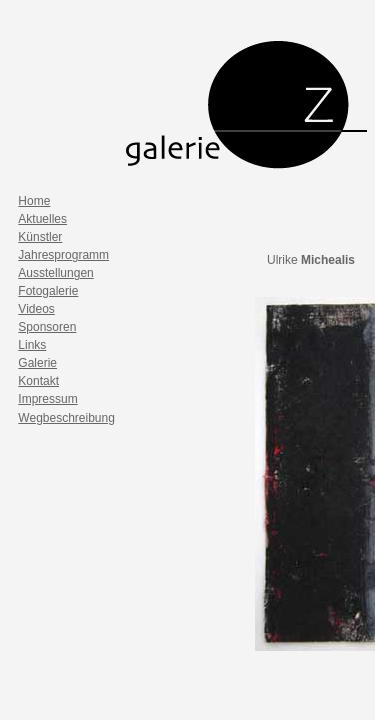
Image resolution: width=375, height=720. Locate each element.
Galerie (37, 363)
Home (34, 201)
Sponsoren (47, 327)
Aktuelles (42, 219)
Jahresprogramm (63, 255)
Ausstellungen (55, 273)
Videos (36, 309)
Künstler (40, 237)
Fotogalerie (48, 291)
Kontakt (38, 381)
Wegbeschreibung (66, 418)
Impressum (47, 399)
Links (32, 345)
